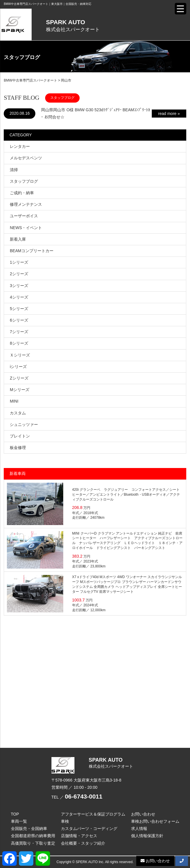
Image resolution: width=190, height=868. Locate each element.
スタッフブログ (24, 181)
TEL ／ (77, 797)
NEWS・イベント (26, 228)
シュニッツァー (24, 424)
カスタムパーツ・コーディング (89, 829)
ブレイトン (20, 436)
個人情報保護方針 (147, 836)
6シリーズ (19, 320)
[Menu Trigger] (181, 9)
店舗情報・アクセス (79, 836)
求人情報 (139, 829)
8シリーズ (19, 343)
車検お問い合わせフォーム (155, 821)
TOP (15, 814)
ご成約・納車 (22, 193)
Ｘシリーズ (20, 355)
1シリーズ (19, 262)
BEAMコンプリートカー (32, 251)
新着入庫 (18, 239)
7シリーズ (19, 332)
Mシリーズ (20, 390)
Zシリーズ (19, 378)
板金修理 (18, 448)
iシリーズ (18, 367)
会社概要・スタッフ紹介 (83, 843)
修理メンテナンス (26, 204)
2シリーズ (19, 274)
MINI (14, 401)
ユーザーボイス (24, 216)
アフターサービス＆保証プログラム (93, 814)
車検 (65, 821)
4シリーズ (19, 297)
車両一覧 (19, 821)
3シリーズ (19, 286)
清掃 (14, 170)
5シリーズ (19, 309)
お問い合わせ (143, 814)
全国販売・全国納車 (29, 829)
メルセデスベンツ (26, 158)
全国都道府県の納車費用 (33, 836)
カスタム (18, 413)
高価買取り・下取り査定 (33, 843)
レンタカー (20, 146)
